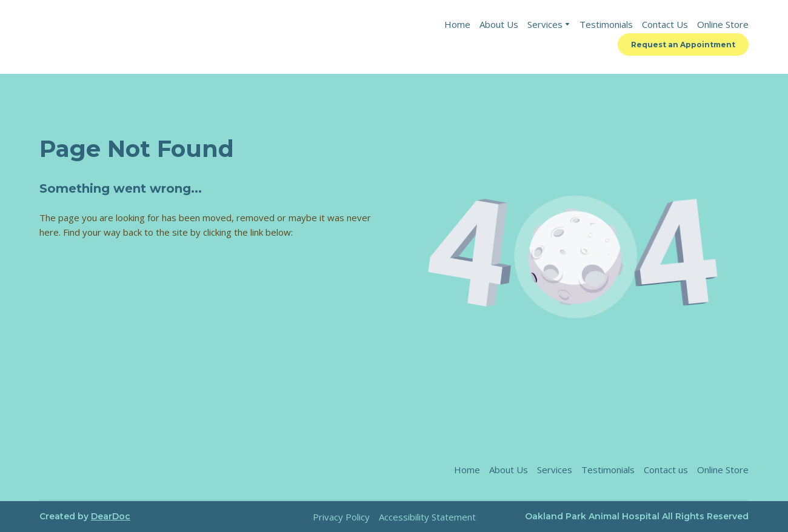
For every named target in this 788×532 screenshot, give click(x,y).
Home (457, 24)
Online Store (723, 24)
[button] (683, 45)
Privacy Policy (341, 517)
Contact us (666, 470)
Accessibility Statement (427, 517)
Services (545, 24)
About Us (499, 24)
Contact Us (665, 24)
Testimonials (606, 24)
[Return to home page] (133, 37)
